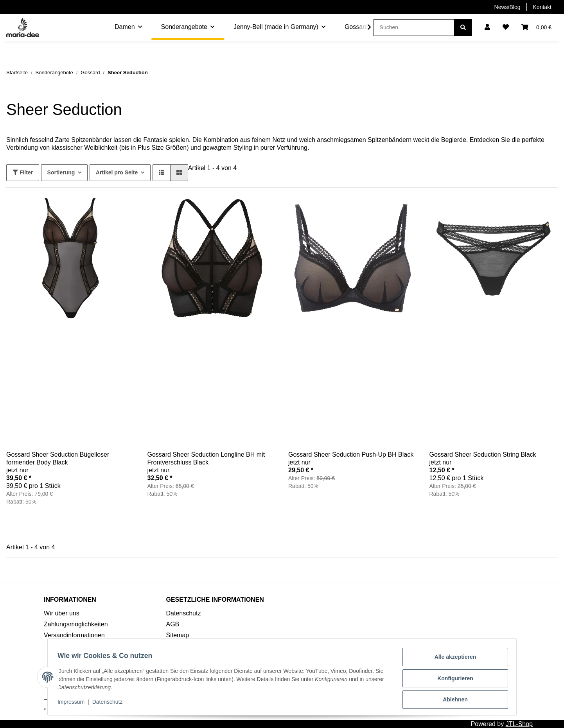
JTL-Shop (519, 724)
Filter (23, 172)
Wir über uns (62, 613)
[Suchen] (414, 28)
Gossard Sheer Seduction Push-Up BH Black (351, 455)
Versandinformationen (74, 635)
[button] (487, 27)
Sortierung (61, 172)
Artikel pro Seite (117, 172)
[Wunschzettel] (506, 27)
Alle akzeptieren (453, 660)
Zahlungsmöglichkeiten (76, 624)
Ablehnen (453, 700)
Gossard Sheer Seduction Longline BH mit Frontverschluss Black (206, 458)
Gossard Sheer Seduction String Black (483, 455)
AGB (173, 624)
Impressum (74, 704)
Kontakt (542, 7)
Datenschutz (184, 613)
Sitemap (178, 635)
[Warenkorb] (536, 27)
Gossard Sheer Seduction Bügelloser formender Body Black (58, 458)
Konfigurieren (453, 680)
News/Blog (507, 7)
